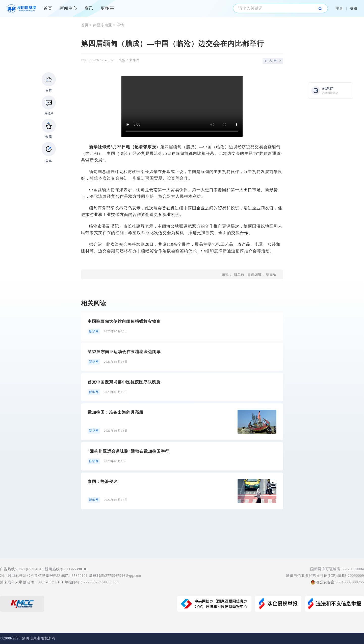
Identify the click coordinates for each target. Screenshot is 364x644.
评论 (49, 113)
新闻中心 (68, 8)
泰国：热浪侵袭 (103, 481)
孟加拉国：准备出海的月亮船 (115, 412)
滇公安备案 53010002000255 (340, 582)
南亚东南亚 (103, 25)
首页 (48, 8)
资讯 (89, 8)
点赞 (49, 90)
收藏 (49, 137)
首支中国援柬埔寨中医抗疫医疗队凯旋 (124, 382)
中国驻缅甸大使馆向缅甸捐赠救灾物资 (124, 321)
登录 (354, 8)
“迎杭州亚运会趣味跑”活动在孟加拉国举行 (128, 451)
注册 (339, 8)
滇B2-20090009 (351, 576)
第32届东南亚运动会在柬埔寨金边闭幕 (124, 352)
